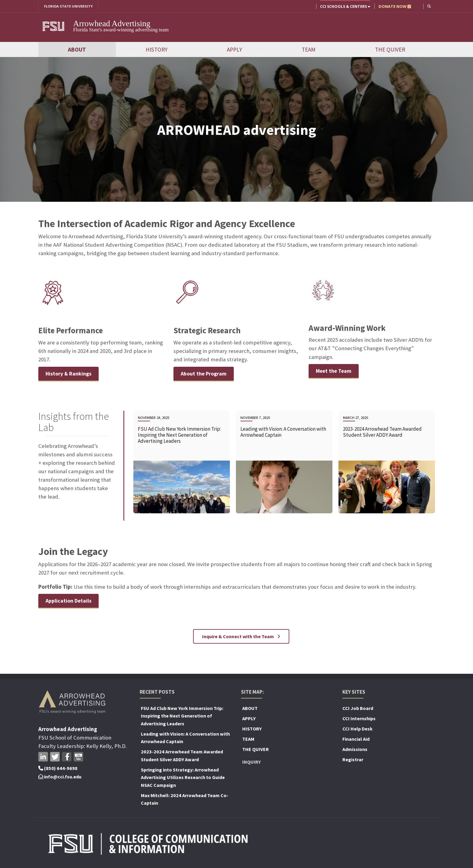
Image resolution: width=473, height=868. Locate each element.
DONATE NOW (394, 6)
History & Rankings (70, 374)
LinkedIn (43, 758)
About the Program (205, 374)
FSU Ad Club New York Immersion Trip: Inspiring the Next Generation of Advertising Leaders (182, 717)
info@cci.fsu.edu (60, 778)
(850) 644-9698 (58, 769)
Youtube (78, 758)
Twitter (55, 758)
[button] (429, 6)
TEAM (308, 50)
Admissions (355, 750)
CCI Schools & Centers (344, 6)
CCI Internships (359, 719)
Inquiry (251, 763)
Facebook (67, 758)
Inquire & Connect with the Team (241, 637)
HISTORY (157, 50)
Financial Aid (356, 740)
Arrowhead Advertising (112, 24)
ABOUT (77, 50)
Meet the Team (335, 371)
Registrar (353, 760)
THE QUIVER (390, 50)
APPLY (234, 50)
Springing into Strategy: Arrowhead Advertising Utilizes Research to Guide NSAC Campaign (183, 778)
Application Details (70, 602)
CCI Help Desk (357, 730)
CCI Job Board (358, 709)
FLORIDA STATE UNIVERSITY (71, 6)
